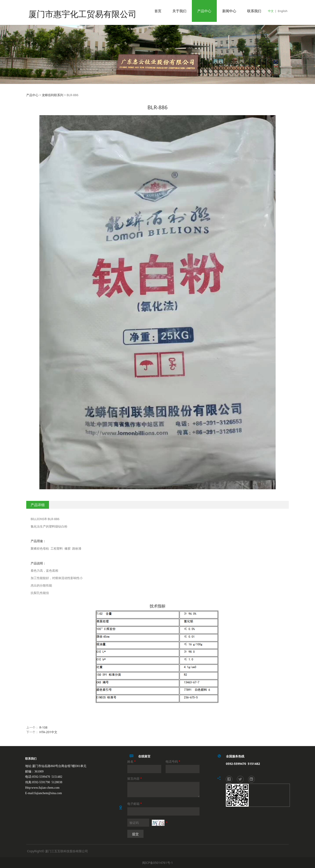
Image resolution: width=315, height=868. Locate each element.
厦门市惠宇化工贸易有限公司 (74, 11)
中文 (271, 11)
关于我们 (179, 11)
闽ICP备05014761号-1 (158, 863)
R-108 (43, 727)
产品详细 (38, 505)
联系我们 (254, 11)
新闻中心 (229, 11)
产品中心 (204, 11)
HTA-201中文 (48, 732)
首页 (158, 11)
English (283, 11)
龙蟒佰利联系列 (52, 95)
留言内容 (135, 779)
